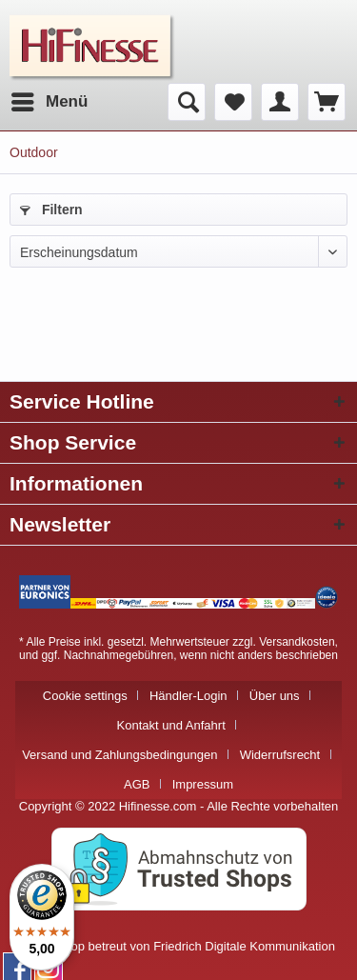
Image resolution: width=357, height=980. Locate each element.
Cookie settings (85, 696)
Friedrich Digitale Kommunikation (244, 946)
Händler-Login (188, 696)
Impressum (203, 784)
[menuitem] (49, 102)
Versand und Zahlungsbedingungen (119, 755)
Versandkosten (297, 642)
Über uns (275, 696)
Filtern (51, 210)
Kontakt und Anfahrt (171, 725)
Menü (50, 99)
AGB (137, 784)
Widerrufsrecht (280, 755)
